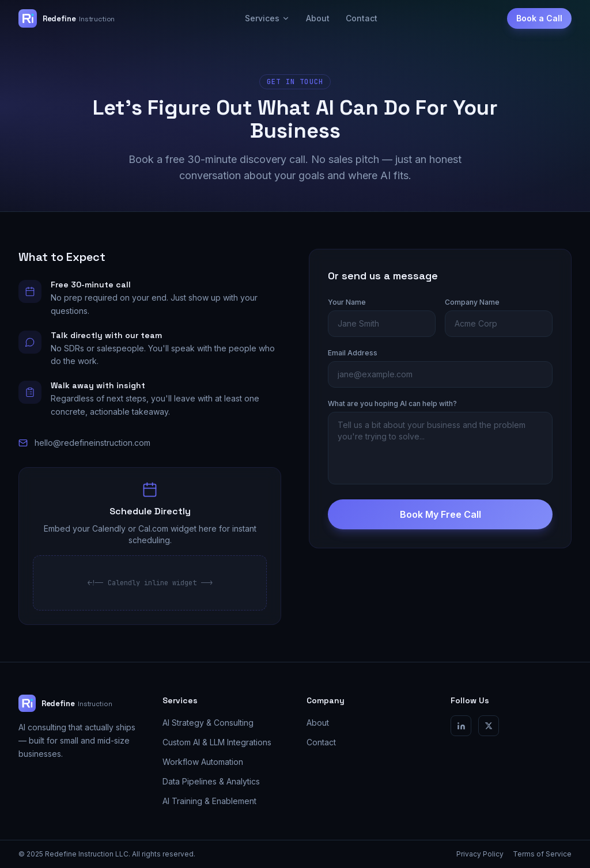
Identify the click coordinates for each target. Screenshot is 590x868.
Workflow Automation (203, 762)
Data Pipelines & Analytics (211, 781)
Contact (362, 18)
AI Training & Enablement (209, 801)
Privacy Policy (480, 854)
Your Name (347, 302)
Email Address (353, 353)
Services (267, 18)
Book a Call (539, 18)
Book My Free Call (440, 514)
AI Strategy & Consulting (208, 723)
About (318, 18)
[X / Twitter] (489, 726)
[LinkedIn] (461, 726)
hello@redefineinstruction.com (92, 443)
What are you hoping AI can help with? (392, 403)
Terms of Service (542, 854)
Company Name (472, 302)
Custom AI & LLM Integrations (217, 742)
